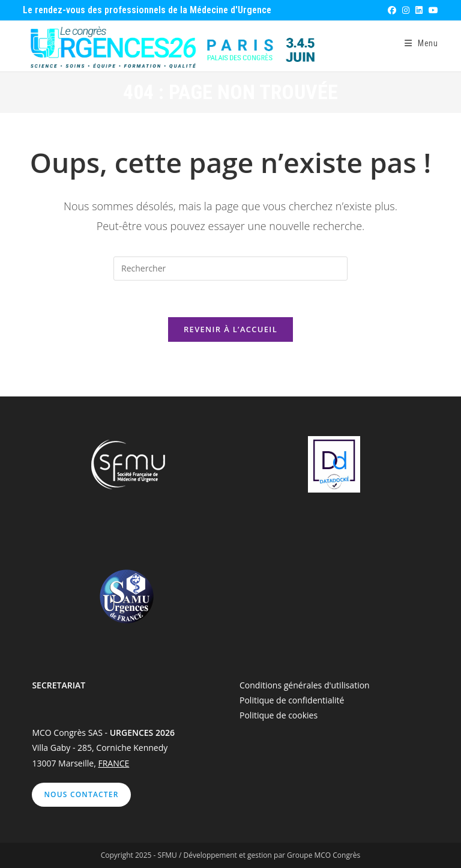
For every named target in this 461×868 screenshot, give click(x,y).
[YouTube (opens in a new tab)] (432, 10)
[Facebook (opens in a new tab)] (391, 10)
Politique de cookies (279, 715)
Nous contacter (81, 794)
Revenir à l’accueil (230, 329)
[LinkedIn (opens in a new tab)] (418, 10)
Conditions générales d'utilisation (305, 685)
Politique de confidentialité (292, 700)
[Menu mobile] (421, 43)
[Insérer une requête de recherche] (230, 269)
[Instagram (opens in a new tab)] (405, 10)
